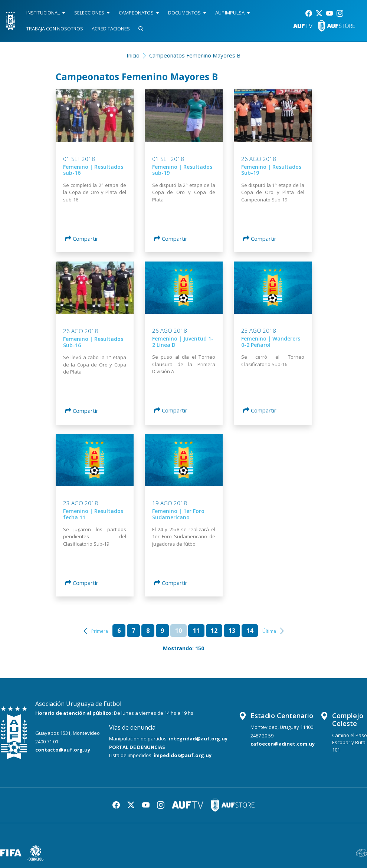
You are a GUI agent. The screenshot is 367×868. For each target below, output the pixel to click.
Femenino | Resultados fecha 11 (93, 514)
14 (250, 631)
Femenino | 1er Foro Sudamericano (178, 514)
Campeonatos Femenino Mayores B (195, 55)
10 (178, 631)
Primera (100, 631)
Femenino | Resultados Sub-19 (271, 170)
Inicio (133, 55)
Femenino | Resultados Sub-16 (93, 342)
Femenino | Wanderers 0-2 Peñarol (271, 342)
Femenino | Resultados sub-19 (182, 170)
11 (196, 631)
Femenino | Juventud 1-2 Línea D (183, 342)
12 (214, 631)
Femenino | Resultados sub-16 (93, 170)
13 (232, 631)
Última (269, 631)
